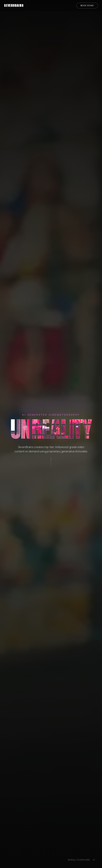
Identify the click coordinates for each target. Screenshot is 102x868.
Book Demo (87, 5)
